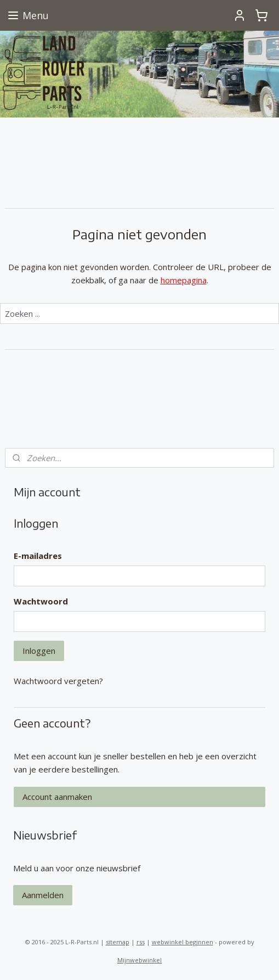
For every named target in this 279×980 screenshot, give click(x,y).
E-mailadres (38, 556)
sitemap (118, 942)
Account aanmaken (57, 797)
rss (141, 942)
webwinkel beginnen (183, 942)
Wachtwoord (41, 601)
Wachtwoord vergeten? (58, 681)
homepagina (184, 279)
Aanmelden (43, 895)
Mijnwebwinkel (139, 960)
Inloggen (39, 651)
